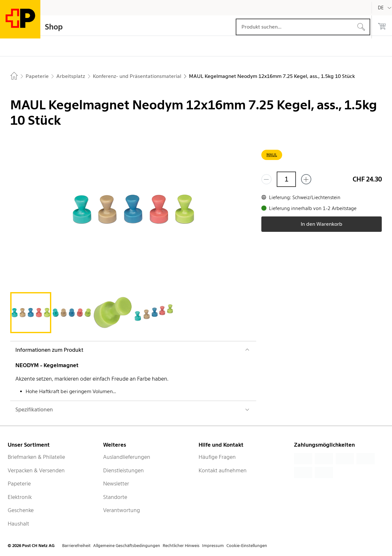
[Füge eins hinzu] (306, 179)
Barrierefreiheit (76, 546)
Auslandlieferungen (127, 457)
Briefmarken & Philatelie (36, 457)
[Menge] (286, 179)
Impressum (213, 546)
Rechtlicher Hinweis (181, 546)
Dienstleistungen (123, 470)
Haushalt (18, 524)
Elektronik (20, 497)
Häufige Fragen (217, 457)
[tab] (31, 313)
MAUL (272, 155)
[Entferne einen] (266, 179)
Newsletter (116, 484)
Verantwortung (122, 510)
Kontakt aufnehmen (223, 470)
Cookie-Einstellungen (247, 546)
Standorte (115, 497)
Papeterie (19, 484)
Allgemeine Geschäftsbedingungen (127, 546)
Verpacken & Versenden (36, 470)
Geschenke (21, 510)
